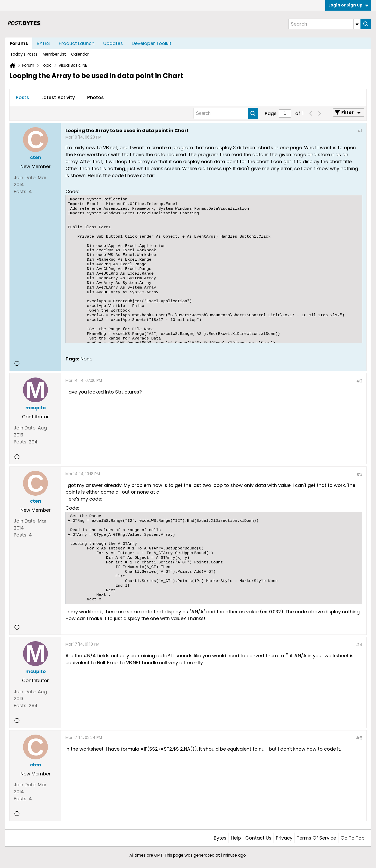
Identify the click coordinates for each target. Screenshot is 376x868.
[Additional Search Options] (357, 24)
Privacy (284, 838)
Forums (19, 43)
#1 (360, 131)
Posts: (21, 191)
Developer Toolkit (152, 43)
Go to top (353, 838)
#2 (359, 381)
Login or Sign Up (348, 5)
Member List (54, 54)
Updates (113, 43)
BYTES (43, 43)
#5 (359, 738)
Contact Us (258, 838)
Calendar (80, 54)
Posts (22, 97)
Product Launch (77, 43)
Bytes (220, 838)
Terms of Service (316, 838)
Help (236, 838)
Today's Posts (24, 54)
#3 (359, 474)
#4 (359, 645)
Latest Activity (58, 97)
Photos (95, 97)
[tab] (22, 98)
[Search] (325, 24)
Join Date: (25, 178)
